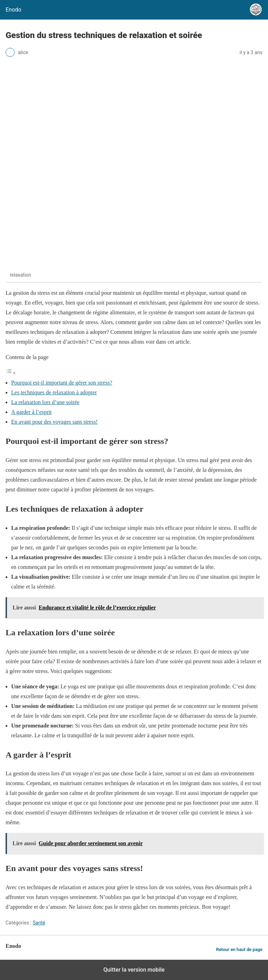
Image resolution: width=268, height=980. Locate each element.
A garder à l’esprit (31, 412)
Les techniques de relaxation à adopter (54, 392)
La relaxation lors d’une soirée (45, 402)
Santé (39, 923)
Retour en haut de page (239, 949)
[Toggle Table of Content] (11, 373)
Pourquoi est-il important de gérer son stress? (62, 383)
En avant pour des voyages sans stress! (54, 422)
